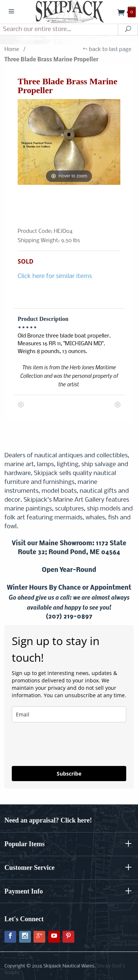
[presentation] (55, 741)
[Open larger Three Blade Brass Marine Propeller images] (69, 142)
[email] (69, 714)
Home (12, 50)
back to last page (107, 50)
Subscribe (69, 774)
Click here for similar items (55, 276)
